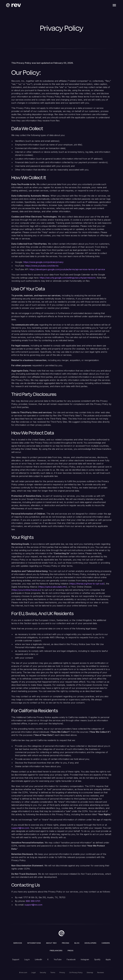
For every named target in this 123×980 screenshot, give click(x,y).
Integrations (34, 943)
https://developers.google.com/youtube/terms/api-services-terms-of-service (67, 269)
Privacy (62, 972)
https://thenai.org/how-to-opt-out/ (87, 584)
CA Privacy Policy (76, 972)
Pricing (66, 943)
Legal (33, 972)
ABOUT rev (51, 943)
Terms (53, 972)
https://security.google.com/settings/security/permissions (68, 278)
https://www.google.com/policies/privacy (43, 262)
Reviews (101, 972)
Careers (106, 943)
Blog (77, 943)
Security (43, 972)
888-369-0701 (33, 901)
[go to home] (61, 933)
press (71, 951)
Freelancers (56, 951)
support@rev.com (20, 828)
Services (18, 943)
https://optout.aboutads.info (53, 587)
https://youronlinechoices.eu (26, 590)
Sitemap (90, 972)
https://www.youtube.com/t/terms (42, 266)
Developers (90, 943)
